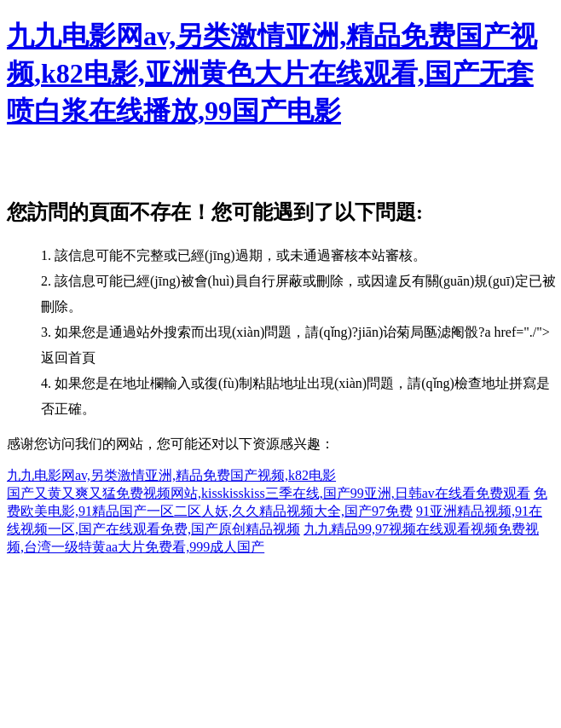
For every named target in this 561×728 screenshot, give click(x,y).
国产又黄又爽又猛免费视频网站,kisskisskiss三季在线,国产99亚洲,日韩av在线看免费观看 (269, 493)
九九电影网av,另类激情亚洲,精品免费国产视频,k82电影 (171, 475)
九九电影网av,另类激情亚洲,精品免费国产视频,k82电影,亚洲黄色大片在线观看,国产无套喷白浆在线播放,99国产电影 (272, 73)
